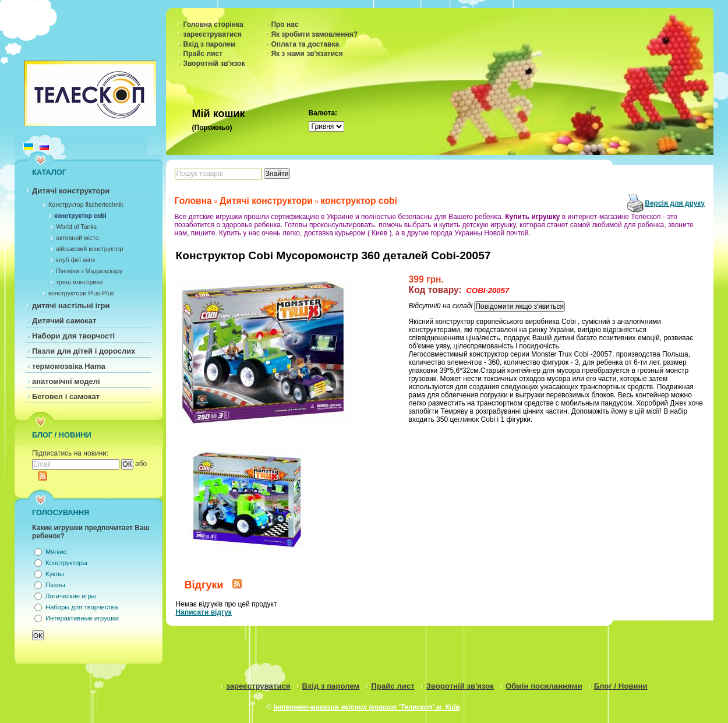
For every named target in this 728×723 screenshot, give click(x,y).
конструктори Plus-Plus (81, 293)
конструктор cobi (80, 216)
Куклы (55, 574)
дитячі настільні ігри (71, 306)
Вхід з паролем (210, 44)
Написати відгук (204, 612)
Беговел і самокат (66, 396)
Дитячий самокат (64, 321)
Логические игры (71, 596)
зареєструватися (213, 34)
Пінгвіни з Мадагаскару (89, 271)
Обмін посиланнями (544, 686)
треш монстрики (79, 282)
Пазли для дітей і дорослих (84, 351)
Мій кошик (219, 114)
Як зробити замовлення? (314, 34)
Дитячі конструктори (71, 191)
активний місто (77, 238)
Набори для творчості (73, 336)
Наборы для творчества (82, 607)
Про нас (285, 24)
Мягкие (56, 552)
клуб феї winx (75, 260)
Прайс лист (203, 54)
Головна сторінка (213, 24)
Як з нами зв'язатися (307, 54)
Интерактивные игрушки (82, 618)
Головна (193, 201)
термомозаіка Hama (69, 366)
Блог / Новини (621, 686)
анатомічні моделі (66, 381)
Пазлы (55, 585)
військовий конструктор (89, 249)
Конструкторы (66, 563)
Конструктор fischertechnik (86, 204)
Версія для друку (675, 203)
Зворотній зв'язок (214, 64)
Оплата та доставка (305, 44)
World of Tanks (76, 227)
